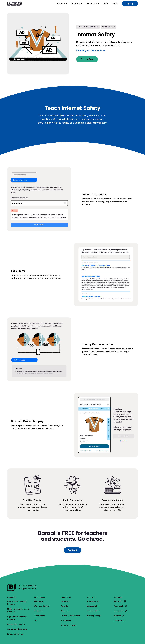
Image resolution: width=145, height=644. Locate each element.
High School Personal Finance (17, 618)
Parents (64, 606)
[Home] (15, 4)
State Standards (68, 625)
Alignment (39, 601)
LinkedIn (120, 620)
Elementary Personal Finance (17, 603)
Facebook (121, 606)
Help (106, 4)
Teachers (65, 601)
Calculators (39, 616)
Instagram (121, 611)
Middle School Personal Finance (18, 610)
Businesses (66, 620)
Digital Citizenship (16, 624)
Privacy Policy (94, 616)
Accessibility (93, 606)
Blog (36, 620)
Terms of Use (94, 611)
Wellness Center (42, 606)
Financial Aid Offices (70, 616)
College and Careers (17, 629)
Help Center (93, 601)
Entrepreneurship (15, 634)
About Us (120, 601)
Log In (115, 4)
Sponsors (65, 611)
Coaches (38, 611)
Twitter (119, 616)
